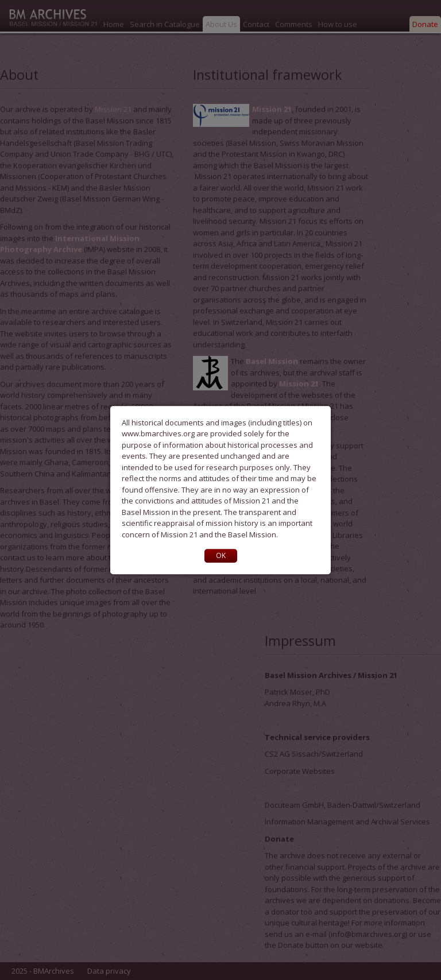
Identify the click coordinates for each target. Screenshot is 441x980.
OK (221, 555)
